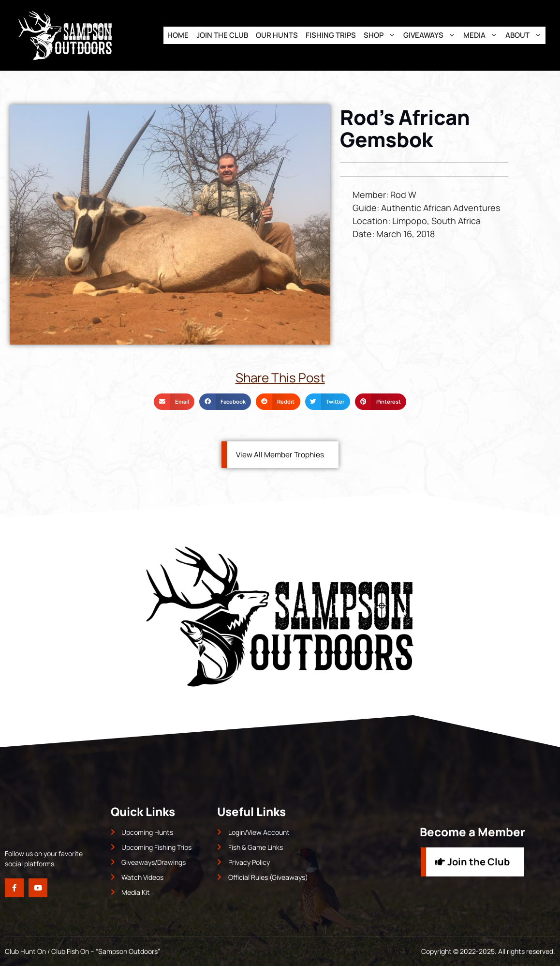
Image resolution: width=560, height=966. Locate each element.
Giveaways (431, 35)
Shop (382, 35)
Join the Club (222, 35)
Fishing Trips (331, 35)
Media (482, 35)
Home (178, 35)
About (525, 35)
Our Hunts (277, 35)
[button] (174, 402)
